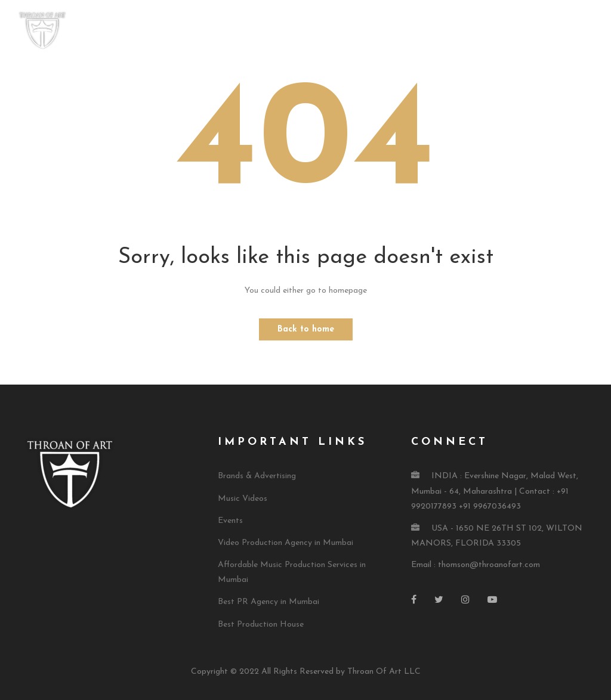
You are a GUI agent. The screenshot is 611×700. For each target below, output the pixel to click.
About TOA (299, 31)
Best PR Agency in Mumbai (269, 602)
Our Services (370, 31)
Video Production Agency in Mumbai (286, 543)
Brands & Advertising (257, 476)
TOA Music (440, 31)
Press (490, 31)
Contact (537, 31)
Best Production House (261, 625)
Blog (583, 31)
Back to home (306, 329)
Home (247, 31)
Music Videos (243, 499)
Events (230, 521)
